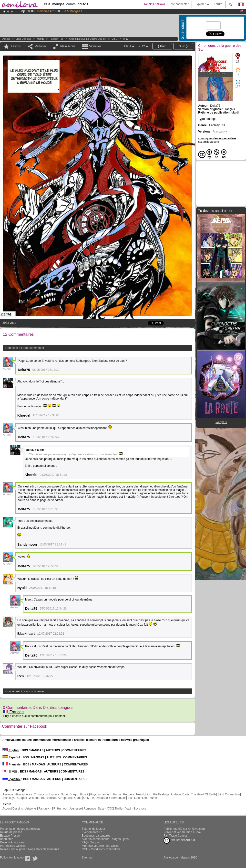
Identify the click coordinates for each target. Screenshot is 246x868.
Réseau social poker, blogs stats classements (30, 849)
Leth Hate (141, 798)
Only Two (89, 798)
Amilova (8, 794)
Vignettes (95, 46)
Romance (90, 809)
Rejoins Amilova (155, 4)
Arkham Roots (180, 794)
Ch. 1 (115, 39)
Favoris (16, 46)
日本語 (10, 772)
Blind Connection (229, 794)
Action (6, 809)
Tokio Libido (143, 794)
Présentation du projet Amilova (20, 829)
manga (41, 39)
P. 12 (126, 39)
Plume (153, 798)
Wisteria (34, 798)
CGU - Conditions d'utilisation (101, 849)
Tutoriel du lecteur (93, 829)
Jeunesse (75, 809)
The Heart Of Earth (203, 794)
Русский (11, 779)
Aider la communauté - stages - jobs (105, 839)
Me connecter (180, 4)
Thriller (119, 809)
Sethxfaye (9, 798)
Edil (130, 798)
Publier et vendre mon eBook (182, 832)
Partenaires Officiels (13, 846)
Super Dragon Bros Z (75, 794)
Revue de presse (11, 832)
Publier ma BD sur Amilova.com (184, 829)
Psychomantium (101, 794)
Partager (41, 46)
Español (11, 757)
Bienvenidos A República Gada (61, 798)
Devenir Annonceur (12, 842)
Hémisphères (23, 794)
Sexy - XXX (105, 809)
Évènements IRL (93, 832)
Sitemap (87, 858)
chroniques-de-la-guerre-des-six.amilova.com (217, 140)
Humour (62, 809)
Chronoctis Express (46, 794)
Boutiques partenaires (96, 836)
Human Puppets (123, 794)
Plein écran (68, 46)
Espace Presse (10, 836)
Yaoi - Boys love (136, 809)
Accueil (6, 39)
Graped (22, 798)
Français (14, 712)
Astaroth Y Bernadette (111, 798)
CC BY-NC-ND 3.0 (179, 840)
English (11, 750)
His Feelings (161, 794)
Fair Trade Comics (175, 836)
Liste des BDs (24, 39)
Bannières (7, 839)
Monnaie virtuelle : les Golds (100, 846)
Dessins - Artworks (25, 809)
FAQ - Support (91, 842)
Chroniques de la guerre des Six (88, 39)
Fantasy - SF (57, 39)
